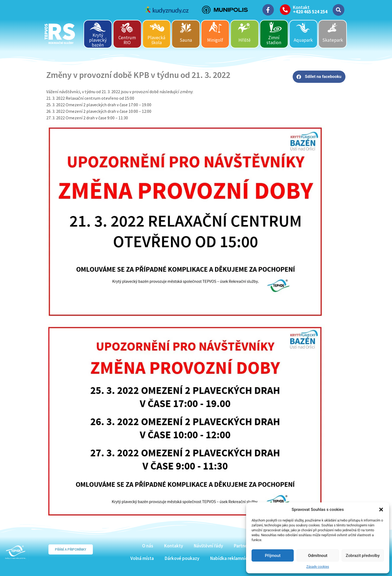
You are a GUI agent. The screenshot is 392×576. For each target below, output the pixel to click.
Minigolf (215, 40)
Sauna (186, 40)
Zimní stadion (274, 40)
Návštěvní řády (208, 546)
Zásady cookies (318, 567)
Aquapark (303, 40)
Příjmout (273, 556)
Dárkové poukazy (182, 558)
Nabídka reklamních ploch (236, 558)
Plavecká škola (156, 40)
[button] (381, 510)
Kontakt (301, 7)
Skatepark (333, 40)
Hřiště (244, 40)
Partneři (242, 546)
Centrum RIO (127, 40)
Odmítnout (318, 556)
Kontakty (174, 546)
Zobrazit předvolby (363, 556)
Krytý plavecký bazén (98, 40)
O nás (148, 546)
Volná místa (142, 558)
